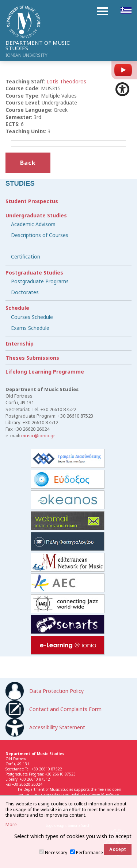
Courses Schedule (32, 317)
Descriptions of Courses (40, 235)
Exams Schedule (30, 328)
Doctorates (25, 292)
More (11, 825)
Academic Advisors (33, 224)
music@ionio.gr (38, 435)
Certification (26, 257)
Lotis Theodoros (66, 81)
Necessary (56, 853)
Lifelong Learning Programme (45, 372)
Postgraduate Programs (40, 281)
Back (28, 163)
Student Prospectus (32, 201)
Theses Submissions (32, 358)
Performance (90, 853)
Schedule (17, 308)
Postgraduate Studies (34, 273)
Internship (20, 344)
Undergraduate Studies (36, 215)
